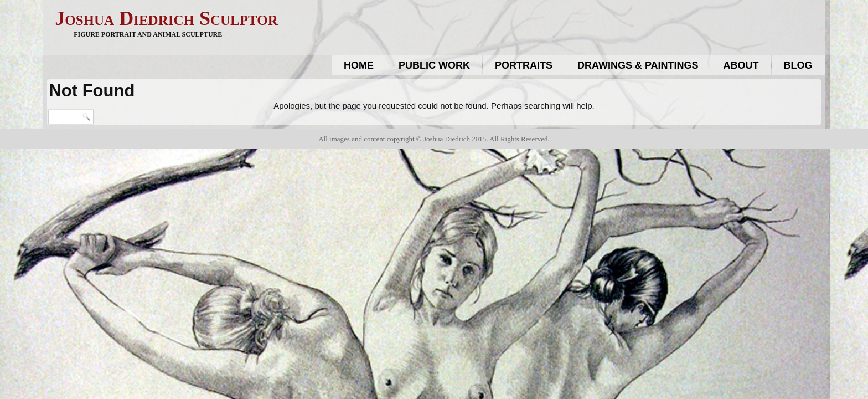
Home (359, 65)
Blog (798, 65)
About (741, 65)
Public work (434, 65)
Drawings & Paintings (638, 65)
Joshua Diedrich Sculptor (166, 18)
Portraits (524, 65)
